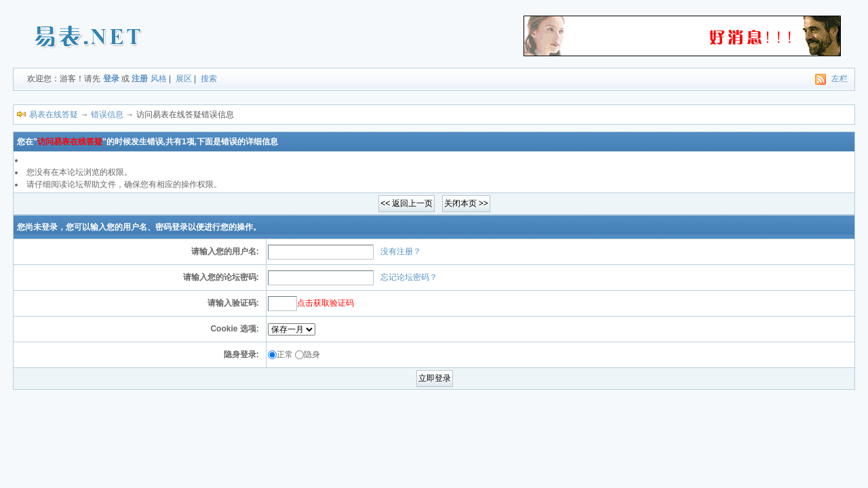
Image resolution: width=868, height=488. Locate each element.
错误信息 (107, 115)
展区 (184, 79)
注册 (140, 79)
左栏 (840, 79)
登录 (111, 79)
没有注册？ (401, 251)
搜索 (209, 79)
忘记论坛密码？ (409, 277)
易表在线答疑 (54, 115)
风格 (159, 79)
